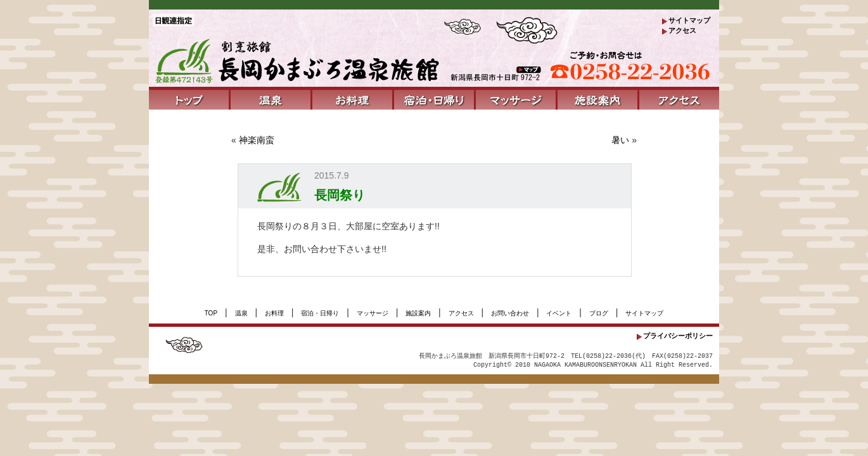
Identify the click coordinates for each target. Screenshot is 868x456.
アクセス (682, 30)
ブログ (599, 313)
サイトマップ (689, 20)
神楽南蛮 (257, 140)
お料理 (274, 313)
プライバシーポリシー (678, 336)
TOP (211, 313)
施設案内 (418, 313)
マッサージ (373, 313)
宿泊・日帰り (320, 313)
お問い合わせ (510, 313)
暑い (620, 140)
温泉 (241, 313)
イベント (559, 313)
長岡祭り (340, 195)
